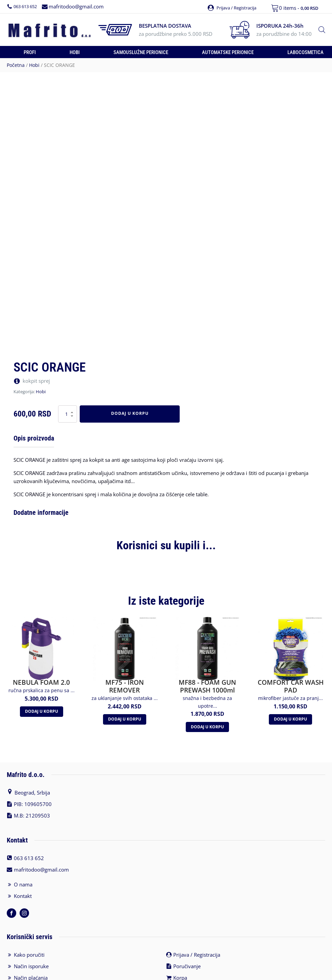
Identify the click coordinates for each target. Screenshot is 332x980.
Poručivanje (187, 955)
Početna (16, 64)
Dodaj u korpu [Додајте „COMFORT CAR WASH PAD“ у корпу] (290, 708)
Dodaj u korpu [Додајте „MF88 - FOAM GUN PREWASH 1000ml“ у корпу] (207, 715)
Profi (30, 52)
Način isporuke (31, 955)
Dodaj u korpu (130, 413)
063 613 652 (27, 6)
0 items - (299, 7)
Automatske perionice (228, 52)
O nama (23, 873)
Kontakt (23, 884)
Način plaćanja (31, 966)
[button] (228, 6)
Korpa (180, 966)
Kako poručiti (29, 943)
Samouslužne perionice (141, 52)
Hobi (75, 52)
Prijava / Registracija (197, 943)
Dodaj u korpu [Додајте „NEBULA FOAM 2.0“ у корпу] (42, 700)
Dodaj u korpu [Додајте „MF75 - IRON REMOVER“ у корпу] (125, 708)
